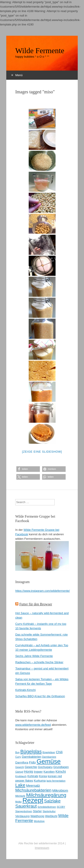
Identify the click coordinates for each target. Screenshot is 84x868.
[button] (28, 469)
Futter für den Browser (36, 604)
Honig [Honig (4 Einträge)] (28, 771)
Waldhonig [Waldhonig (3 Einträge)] (37, 816)
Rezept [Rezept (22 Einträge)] (33, 800)
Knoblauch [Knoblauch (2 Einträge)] (21, 776)
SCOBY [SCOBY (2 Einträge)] (61, 807)
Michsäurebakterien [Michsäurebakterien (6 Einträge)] (33, 790)
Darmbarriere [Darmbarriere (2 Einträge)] (49, 757)
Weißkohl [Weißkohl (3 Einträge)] (51, 816)
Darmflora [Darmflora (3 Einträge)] (22, 762)
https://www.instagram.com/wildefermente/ (42, 591)
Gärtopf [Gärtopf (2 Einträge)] (19, 772)
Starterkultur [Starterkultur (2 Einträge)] (49, 811)
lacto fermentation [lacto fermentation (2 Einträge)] (56, 781)
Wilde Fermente (40, 51)
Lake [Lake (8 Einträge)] (20, 785)
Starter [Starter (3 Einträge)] (37, 811)
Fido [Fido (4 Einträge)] (32, 762)
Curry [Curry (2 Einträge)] (18, 757)
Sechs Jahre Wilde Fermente (34, 656)
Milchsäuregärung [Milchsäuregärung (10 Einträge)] (46, 795)
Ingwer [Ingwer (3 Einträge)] (38, 772)
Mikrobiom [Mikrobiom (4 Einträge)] (60, 790)
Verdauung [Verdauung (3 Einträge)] (22, 816)
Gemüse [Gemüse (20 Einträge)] (49, 761)
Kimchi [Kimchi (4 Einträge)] (61, 771)
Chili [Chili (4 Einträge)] (59, 752)
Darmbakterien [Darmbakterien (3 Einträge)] (32, 757)
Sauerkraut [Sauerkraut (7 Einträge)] (26, 806)
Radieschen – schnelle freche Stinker (39, 662)
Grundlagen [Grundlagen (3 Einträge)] (61, 767)
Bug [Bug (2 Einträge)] (17, 752)
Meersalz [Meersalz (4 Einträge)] (33, 785)
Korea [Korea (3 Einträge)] (43, 776)
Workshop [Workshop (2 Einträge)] (39, 821)
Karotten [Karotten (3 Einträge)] (49, 772)
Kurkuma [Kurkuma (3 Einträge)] (40, 781)
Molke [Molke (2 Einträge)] (18, 802)
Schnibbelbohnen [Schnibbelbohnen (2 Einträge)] (47, 807)
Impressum (42, 848)
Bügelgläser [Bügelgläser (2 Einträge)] (49, 752)
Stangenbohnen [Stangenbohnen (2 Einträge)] (24, 811)
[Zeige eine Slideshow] (42, 452)
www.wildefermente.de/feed (33, 725)
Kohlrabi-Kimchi (25, 690)
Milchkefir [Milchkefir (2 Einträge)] (20, 796)
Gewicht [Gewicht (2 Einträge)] (20, 767)
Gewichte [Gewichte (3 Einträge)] (31, 767)
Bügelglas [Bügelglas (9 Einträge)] (31, 752)
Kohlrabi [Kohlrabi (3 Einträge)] (33, 776)
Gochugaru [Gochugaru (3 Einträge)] (45, 767)
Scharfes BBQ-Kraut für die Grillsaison (40, 696)
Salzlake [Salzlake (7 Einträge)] (52, 801)
